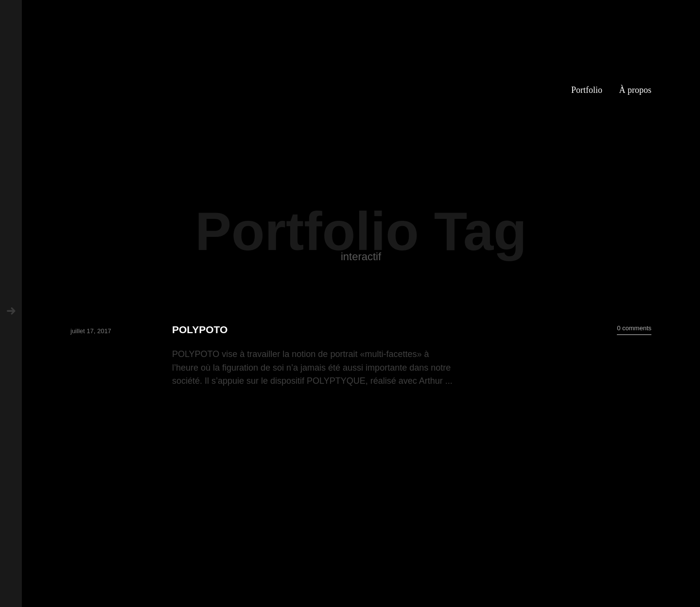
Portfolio (587, 90)
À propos (636, 90)
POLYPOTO (200, 330)
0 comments (634, 328)
